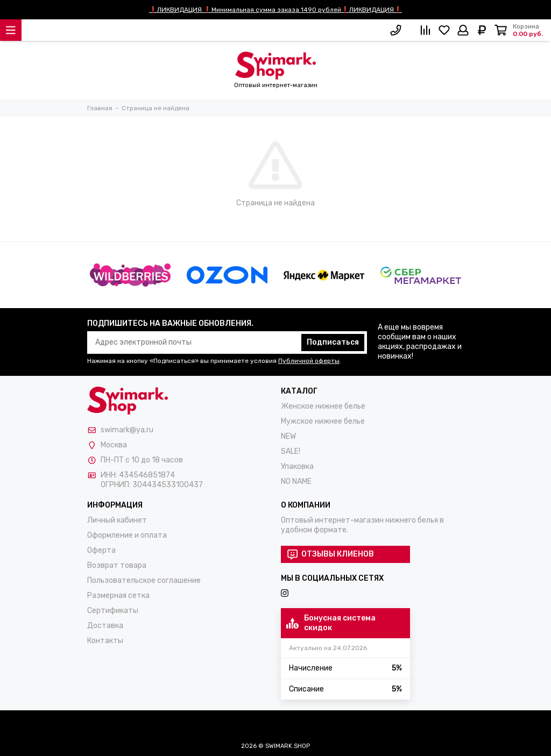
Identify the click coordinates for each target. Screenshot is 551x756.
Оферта (101, 550)
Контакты (105, 641)
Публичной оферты (309, 361)
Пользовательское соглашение (144, 580)
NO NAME (296, 482)
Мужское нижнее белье (323, 421)
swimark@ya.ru (127, 430)
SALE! (291, 451)
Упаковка (297, 466)
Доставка (105, 626)
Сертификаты (113, 611)
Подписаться (333, 342)
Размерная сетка (118, 595)
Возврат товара (117, 565)
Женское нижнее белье (323, 406)
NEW (288, 436)
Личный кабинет (117, 520)
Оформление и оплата (127, 535)
